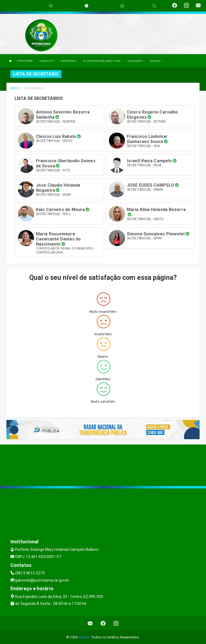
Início (15, 88)
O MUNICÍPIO (47, 61)
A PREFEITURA (25, 61)
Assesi (84, 637)
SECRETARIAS (69, 61)
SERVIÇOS (156, 61)
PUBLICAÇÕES (136, 61)
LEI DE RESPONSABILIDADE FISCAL (102, 61)
